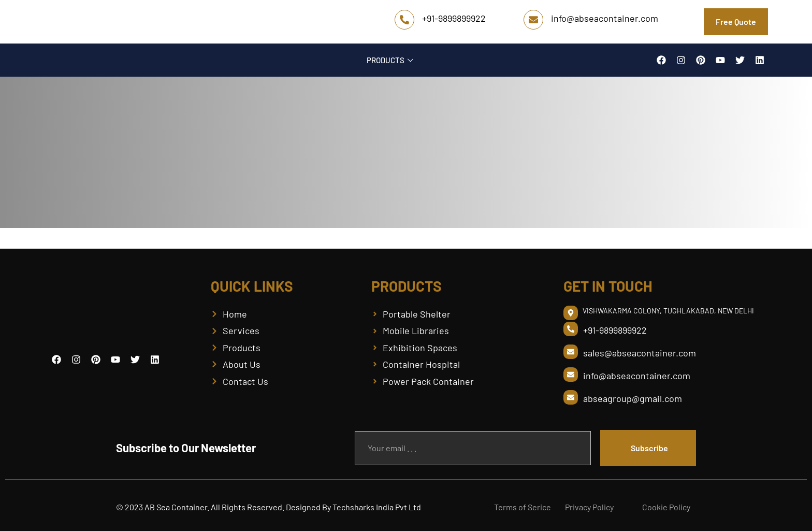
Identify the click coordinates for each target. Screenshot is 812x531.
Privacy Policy (589, 507)
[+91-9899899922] (404, 20)
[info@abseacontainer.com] (533, 20)
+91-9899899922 (454, 18)
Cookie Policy (666, 507)
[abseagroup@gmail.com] (571, 397)
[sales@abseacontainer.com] (571, 352)
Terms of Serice (523, 507)
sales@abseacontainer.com (640, 353)
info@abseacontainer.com (605, 18)
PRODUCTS (391, 60)
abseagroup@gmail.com (633, 398)
